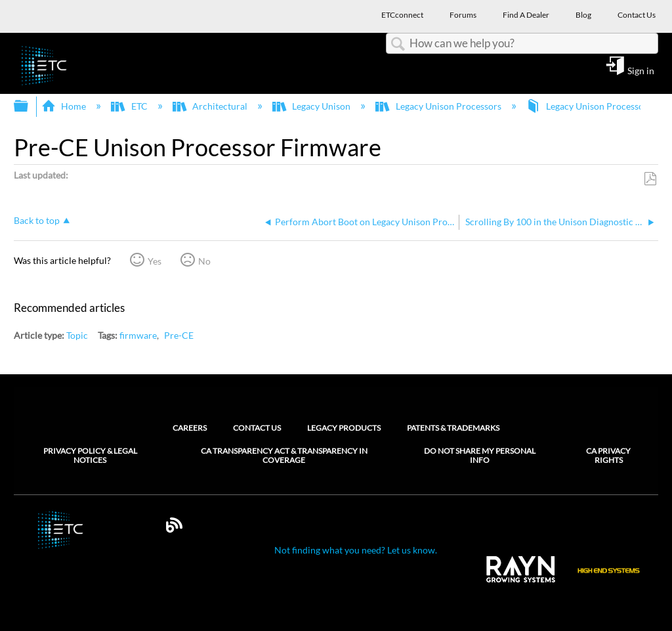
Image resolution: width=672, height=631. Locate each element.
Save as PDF (650, 179)
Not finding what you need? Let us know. (356, 550)
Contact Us (257, 428)
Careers (190, 428)
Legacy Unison (312, 106)
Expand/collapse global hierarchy (30, 106)
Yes (155, 261)
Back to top (37, 220)
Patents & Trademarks (453, 428)
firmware (138, 335)
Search (398, 44)
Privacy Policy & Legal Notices (90, 456)
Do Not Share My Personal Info (480, 456)
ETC (130, 106)
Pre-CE (179, 335)
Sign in (641, 70)
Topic (77, 335)
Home (65, 106)
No (204, 261)
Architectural (211, 106)
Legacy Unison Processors (439, 106)
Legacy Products (344, 428)
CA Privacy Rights (608, 456)
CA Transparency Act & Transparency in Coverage (284, 456)
